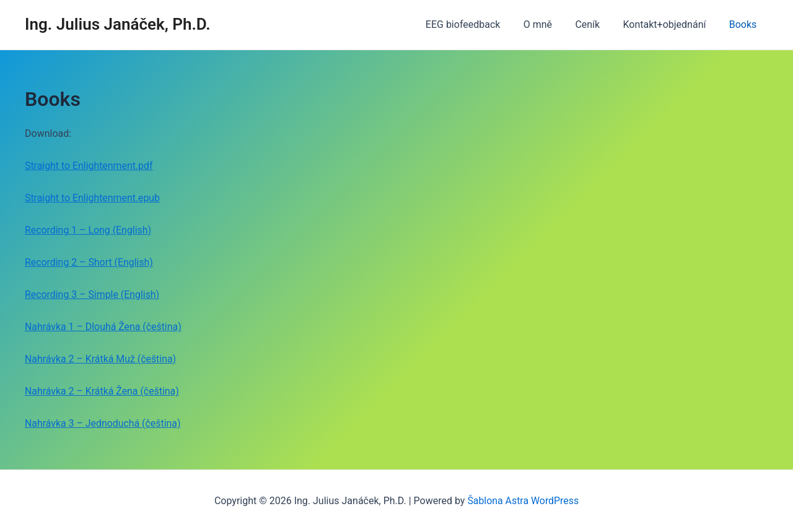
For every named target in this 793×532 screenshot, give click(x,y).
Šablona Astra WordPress (523, 501)
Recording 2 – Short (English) (90, 262)
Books (744, 24)
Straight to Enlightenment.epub (93, 198)
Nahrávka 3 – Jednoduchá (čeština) (103, 423)
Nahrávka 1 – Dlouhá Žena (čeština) (104, 327)
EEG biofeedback (478, 24)
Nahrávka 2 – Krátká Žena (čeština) (103, 391)
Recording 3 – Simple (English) (93, 294)
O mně (549, 24)
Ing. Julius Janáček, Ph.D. (118, 24)
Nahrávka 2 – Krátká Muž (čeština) (101, 359)
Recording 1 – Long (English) (89, 230)
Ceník (596, 24)
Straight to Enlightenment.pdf (89, 166)
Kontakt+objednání (669, 24)
